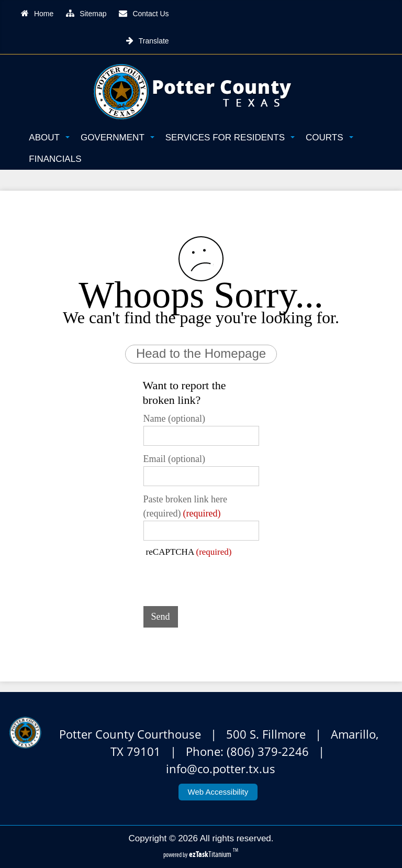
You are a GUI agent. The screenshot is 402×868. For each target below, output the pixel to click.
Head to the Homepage (201, 353)
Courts (329, 138)
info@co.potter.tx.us (221, 769)
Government (118, 138)
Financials (55, 159)
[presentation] (223, 578)
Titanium (211, 854)
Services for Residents (230, 138)
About (49, 138)
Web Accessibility (218, 792)
